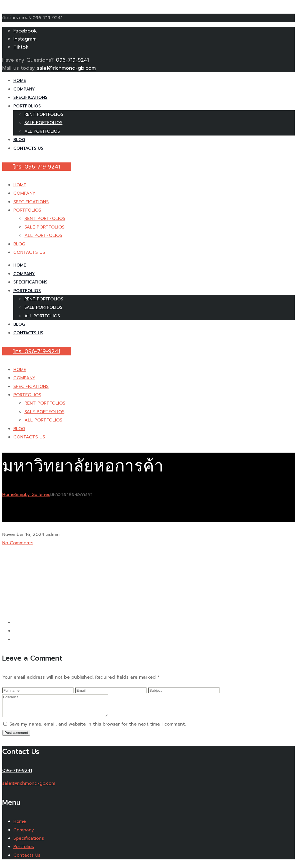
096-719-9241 (72, 60)
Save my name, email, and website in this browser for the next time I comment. (98, 728)
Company (24, 834)
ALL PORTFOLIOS (42, 131)
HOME (20, 81)
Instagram (25, 39)
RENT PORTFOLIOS (44, 114)
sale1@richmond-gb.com (66, 68)
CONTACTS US (28, 148)
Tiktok (21, 47)
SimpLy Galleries (32, 495)
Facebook (25, 31)
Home (8, 495)
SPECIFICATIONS (30, 97)
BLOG (19, 140)
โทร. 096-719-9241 (37, 167)
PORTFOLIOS (27, 106)
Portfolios (24, 851)
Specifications (29, 842)
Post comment (16, 737)
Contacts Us (27, 859)
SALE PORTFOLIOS (43, 123)
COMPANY (24, 89)
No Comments (18, 543)
